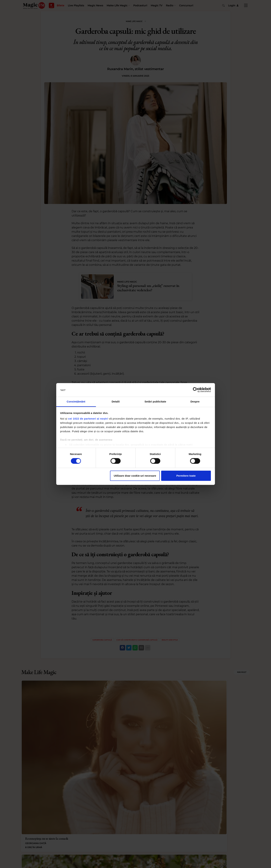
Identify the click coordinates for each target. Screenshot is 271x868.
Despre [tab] (195, 402)
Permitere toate (186, 476)
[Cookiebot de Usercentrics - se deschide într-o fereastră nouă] (195, 390)
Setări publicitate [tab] (155, 402)
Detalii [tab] (116, 402)
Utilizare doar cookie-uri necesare (135, 476)
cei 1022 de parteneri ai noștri (88, 419)
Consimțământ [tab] (76, 402)
